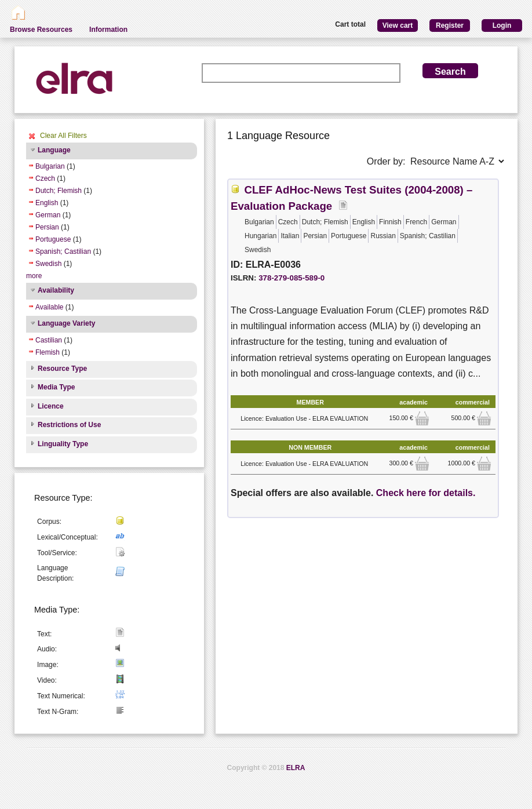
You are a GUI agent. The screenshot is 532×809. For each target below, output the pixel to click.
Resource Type (62, 369)
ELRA (296, 768)
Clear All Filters (63, 136)
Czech (45, 178)
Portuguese (53, 239)
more (34, 276)
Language (54, 150)
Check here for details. (426, 493)
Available (49, 307)
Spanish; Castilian (63, 252)
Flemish (48, 352)
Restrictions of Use (69, 425)
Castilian (49, 340)
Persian (47, 227)
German (48, 215)
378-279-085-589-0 (291, 278)
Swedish (48, 264)
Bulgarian (50, 166)
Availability (56, 290)
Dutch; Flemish (59, 191)
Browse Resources (41, 30)
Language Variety (66, 323)
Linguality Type (63, 444)
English (47, 203)
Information (108, 30)
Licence (51, 406)
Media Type (56, 387)
